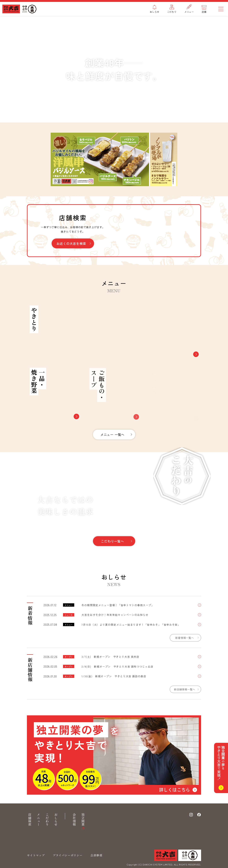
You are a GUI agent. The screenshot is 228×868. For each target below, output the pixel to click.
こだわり (47, 820)
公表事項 (96, 855)
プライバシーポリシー (68, 855)
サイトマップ (36, 855)
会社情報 (74, 820)
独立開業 (83, 820)
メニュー (38, 820)
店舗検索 (30, 820)
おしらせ (56, 820)
